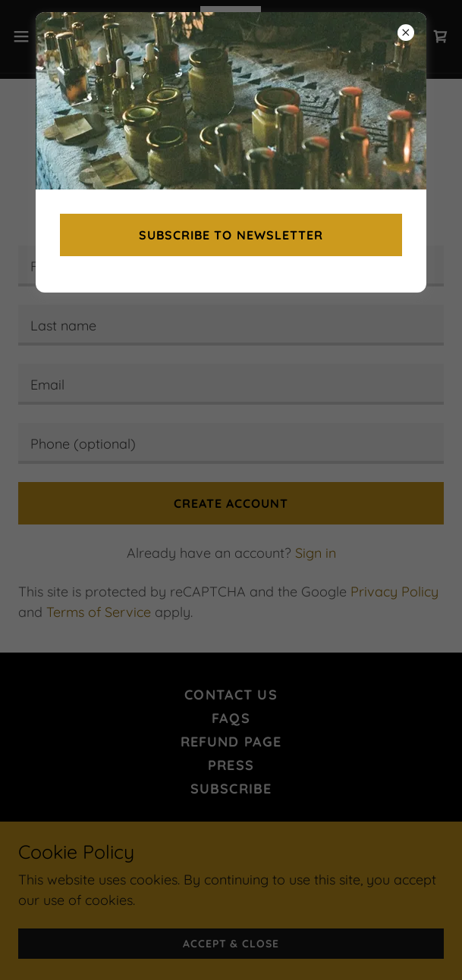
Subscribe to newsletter (231, 235)
